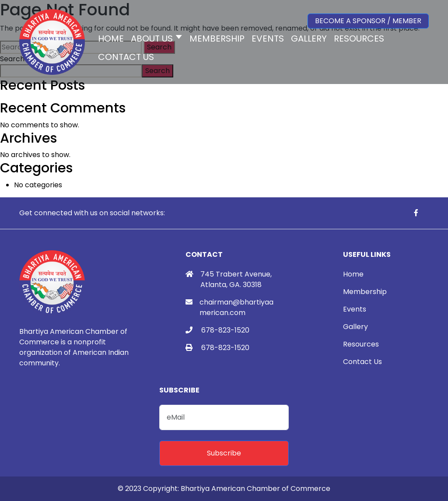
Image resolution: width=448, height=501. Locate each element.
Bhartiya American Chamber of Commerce (255, 489)
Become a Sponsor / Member (368, 21)
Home (353, 274)
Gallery (355, 327)
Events (355, 309)
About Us (152, 39)
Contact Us (362, 362)
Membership (365, 292)
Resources (361, 344)
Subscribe (224, 453)
